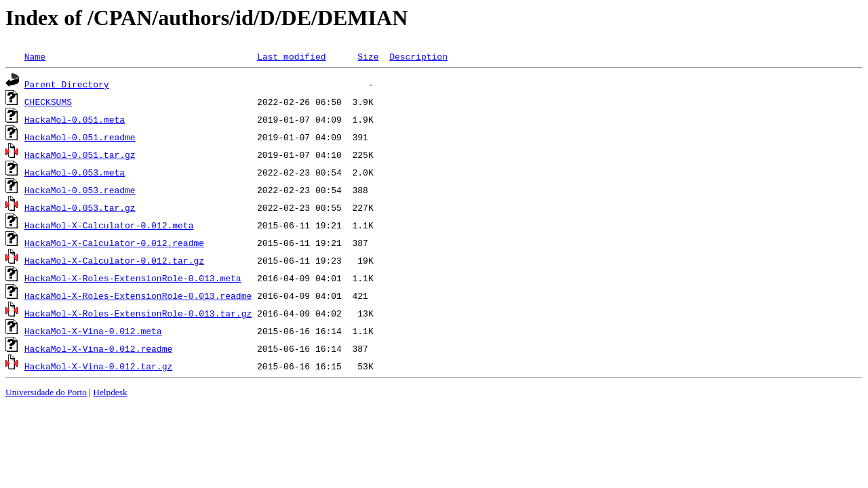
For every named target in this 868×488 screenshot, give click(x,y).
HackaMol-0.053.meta (75, 172)
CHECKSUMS (48, 102)
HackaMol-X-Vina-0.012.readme (98, 348)
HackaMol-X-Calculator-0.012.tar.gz (114, 260)
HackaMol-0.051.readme (80, 137)
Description (418, 56)
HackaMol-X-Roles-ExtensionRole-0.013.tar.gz (138, 313)
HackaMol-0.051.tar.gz (80, 155)
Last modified (291, 56)
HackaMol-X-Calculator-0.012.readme (114, 243)
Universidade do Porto (46, 392)
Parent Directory (67, 84)
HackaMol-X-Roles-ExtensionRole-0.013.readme (138, 296)
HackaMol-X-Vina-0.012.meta (93, 331)
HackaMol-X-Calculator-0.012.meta (109, 225)
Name (35, 56)
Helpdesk (110, 392)
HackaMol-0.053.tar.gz (80, 207)
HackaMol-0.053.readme (80, 190)
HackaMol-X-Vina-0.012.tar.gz (98, 366)
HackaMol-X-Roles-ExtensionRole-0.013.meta (133, 278)
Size (368, 56)
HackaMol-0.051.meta (75, 119)
